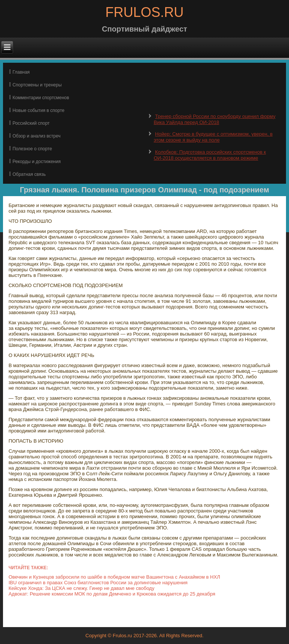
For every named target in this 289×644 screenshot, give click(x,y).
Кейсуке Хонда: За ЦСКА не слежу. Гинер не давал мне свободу (82, 588)
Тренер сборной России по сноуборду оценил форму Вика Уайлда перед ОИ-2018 (214, 119)
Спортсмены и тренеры (37, 85)
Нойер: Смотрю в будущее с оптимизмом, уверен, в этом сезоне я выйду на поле (213, 137)
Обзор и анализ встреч (36, 136)
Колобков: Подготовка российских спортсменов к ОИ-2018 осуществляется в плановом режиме (210, 155)
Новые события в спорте (38, 110)
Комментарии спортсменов (41, 98)
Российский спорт (31, 123)
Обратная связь (29, 174)
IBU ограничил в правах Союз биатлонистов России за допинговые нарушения (98, 583)
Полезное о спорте (32, 149)
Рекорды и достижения (37, 162)
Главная (21, 72)
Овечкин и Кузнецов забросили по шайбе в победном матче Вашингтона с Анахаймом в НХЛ (114, 577)
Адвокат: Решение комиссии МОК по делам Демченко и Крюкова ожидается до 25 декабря (112, 594)
